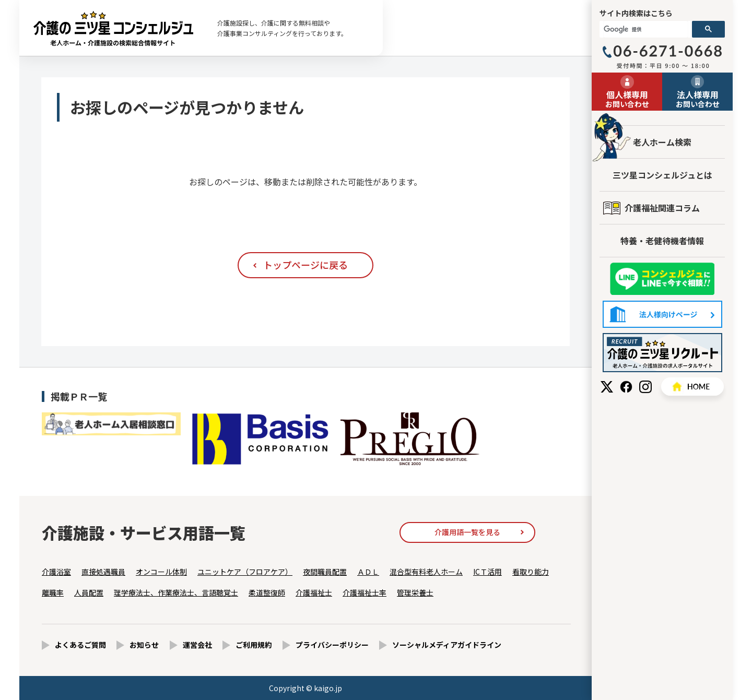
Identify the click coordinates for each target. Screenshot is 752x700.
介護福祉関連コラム (662, 208)
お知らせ (144, 645)
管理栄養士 (415, 592)
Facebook (626, 387)
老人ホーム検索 (662, 142)
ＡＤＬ (368, 572)
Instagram (645, 387)
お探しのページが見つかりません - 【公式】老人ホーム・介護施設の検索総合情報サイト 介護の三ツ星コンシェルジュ (113, 28)
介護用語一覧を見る (467, 532)
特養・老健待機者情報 (662, 241)
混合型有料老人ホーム (426, 572)
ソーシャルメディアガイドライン (447, 645)
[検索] (646, 29)
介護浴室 (56, 572)
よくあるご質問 (80, 645)
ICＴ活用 (487, 572)
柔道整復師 (267, 592)
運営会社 (197, 645)
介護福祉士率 (365, 592)
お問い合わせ (627, 99)
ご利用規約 (254, 645)
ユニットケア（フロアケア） (245, 572)
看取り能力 (531, 572)
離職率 (53, 592)
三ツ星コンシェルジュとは (662, 175)
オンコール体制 (161, 572)
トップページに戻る (305, 265)
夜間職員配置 (325, 572)
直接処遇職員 (103, 572)
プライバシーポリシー (332, 645)
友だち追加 (662, 279)
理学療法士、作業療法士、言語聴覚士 (176, 592)
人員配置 (89, 592)
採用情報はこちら (662, 353)
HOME (692, 387)
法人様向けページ (662, 314)
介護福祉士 (314, 592)
